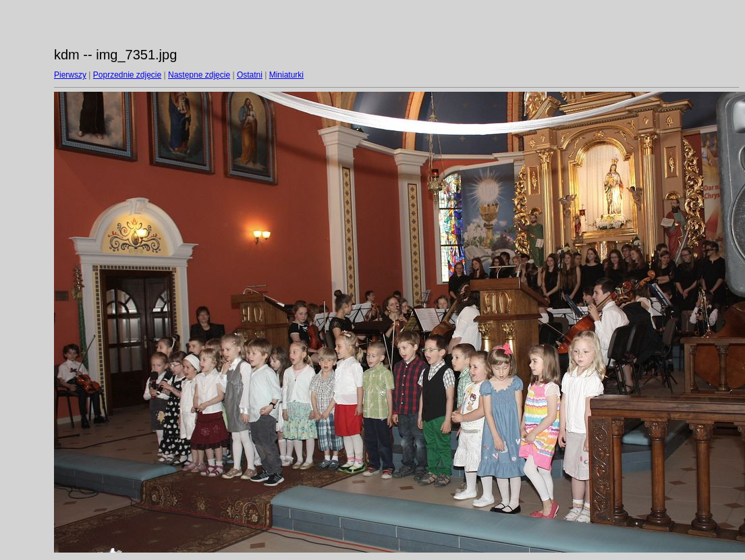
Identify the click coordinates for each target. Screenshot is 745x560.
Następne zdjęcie (199, 75)
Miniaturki (286, 75)
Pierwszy (70, 75)
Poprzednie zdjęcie (127, 75)
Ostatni (250, 75)
